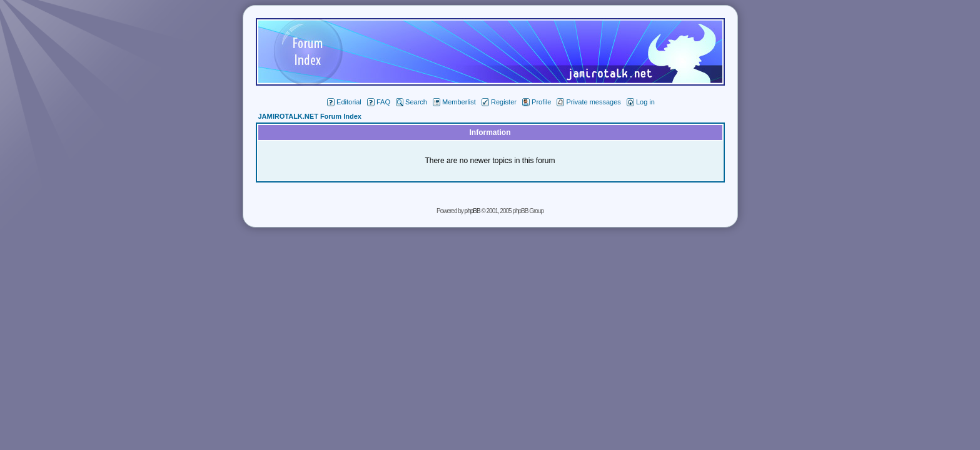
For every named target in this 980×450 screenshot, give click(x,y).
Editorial (344, 102)
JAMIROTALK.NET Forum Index (310, 116)
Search (412, 102)
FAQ (379, 102)
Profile (537, 102)
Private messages (589, 102)
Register (499, 102)
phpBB (472, 211)
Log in (641, 102)
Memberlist (454, 102)
